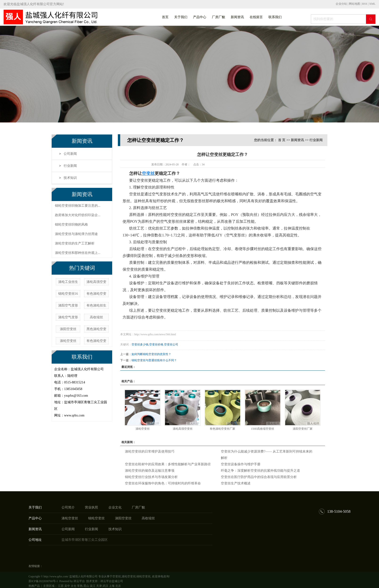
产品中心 (200, 17)
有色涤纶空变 (96, 294)
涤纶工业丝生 (68, 282)
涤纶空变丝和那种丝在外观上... (78, 253)
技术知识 (70, 178)
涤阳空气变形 (68, 305)
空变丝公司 (171, 344)
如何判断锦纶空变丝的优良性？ (151, 354)
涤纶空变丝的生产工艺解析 (75, 243)
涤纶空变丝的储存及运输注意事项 (150, 471)
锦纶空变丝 (96, 518)
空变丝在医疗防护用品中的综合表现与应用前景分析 (259, 477)
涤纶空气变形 (68, 317)
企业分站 (341, 4)
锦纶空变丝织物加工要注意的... (78, 206)
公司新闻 (70, 154)
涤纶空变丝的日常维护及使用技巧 (150, 451)
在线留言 (256, 17)
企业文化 (115, 507)
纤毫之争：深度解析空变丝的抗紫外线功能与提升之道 (260, 471)
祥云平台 (79, 581)
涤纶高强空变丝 (183, 429)
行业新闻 (70, 166)
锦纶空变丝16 (68, 294)
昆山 (86, 586)
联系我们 (275, 17)
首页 (165, 17)
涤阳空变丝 (68, 329)
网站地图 (355, 4)
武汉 (105, 586)
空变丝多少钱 (140, 344)
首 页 (282, 140)
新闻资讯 (237, 17)
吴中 (67, 586)
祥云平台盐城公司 (112, 581)
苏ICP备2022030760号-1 (43, 581)
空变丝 (117, 576)
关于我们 (181, 17)
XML (372, 4)
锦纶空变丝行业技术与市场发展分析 (151, 477)
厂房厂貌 (218, 17)
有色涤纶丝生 (96, 305)
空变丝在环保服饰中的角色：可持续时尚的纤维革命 (163, 483)
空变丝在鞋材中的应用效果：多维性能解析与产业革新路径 (168, 464)
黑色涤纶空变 (96, 329)
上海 (112, 586)
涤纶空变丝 (68, 341)
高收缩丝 (96, 317)
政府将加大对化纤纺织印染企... (78, 215)
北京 (118, 586)
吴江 (93, 586)
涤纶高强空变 (96, 282)
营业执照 (91, 507)
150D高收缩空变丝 (263, 429)
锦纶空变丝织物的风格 (71, 225)
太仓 (74, 586)
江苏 (61, 586)
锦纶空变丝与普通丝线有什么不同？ (154, 360)
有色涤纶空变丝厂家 (222, 429)
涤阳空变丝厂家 (303, 429)
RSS (365, 4)
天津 (99, 586)
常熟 (80, 586)
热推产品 (34, 586)
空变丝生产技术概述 (236, 483)
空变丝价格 (156, 344)
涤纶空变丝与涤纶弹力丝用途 (76, 234)
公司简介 (68, 507)
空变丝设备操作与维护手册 (241, 464)
